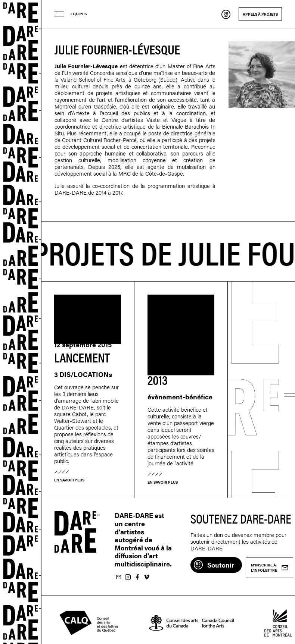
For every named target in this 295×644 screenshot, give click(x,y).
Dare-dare (21, 322)
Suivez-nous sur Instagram (128, 577)
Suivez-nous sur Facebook (137, 577)
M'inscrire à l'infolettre (118, 577)
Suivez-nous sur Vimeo (146, 577)
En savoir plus (69, 480)
